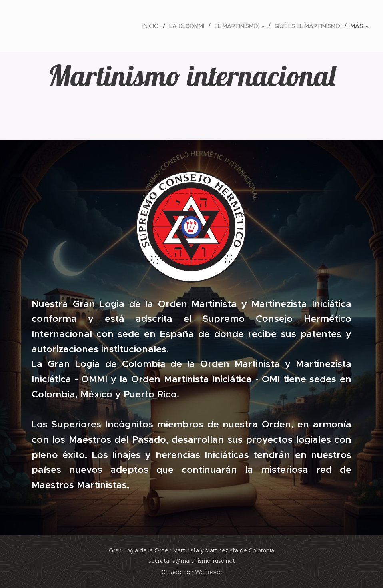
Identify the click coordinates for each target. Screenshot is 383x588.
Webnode (209, 572)
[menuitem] (153, 26)
